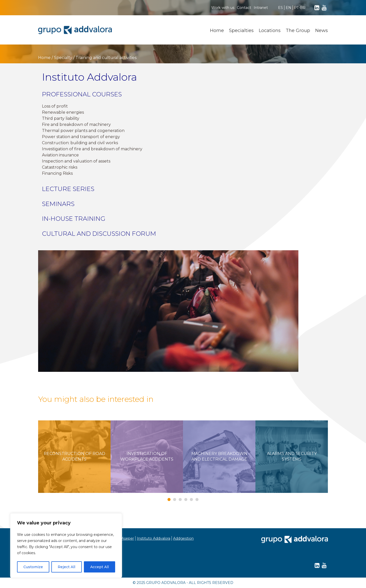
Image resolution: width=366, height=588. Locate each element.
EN (288, 8)
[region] (66, 546)
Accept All (100, 567)
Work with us (223, 8)
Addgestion (183, 538)
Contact (244, 8)
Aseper (128, 538)
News (322, 31)
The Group (298, 31)
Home (217, 31)
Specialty (63, 58)
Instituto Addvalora (154, 538)
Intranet (261, 8)
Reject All (66, 567)
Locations (270, 31)
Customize (33, 567)
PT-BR (300, 8)
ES (280, 8)
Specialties (241, 31)
